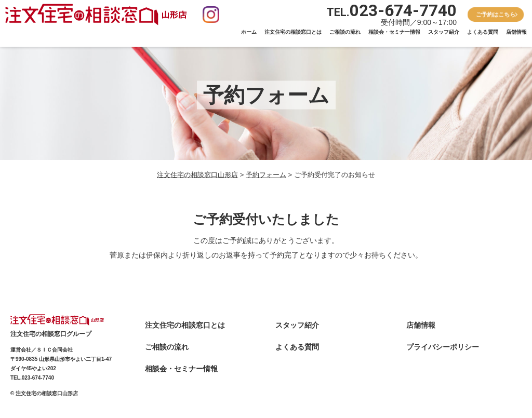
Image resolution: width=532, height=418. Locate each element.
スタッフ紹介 (444, 32)
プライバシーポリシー (443, 347)
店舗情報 (516, 32)
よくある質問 (483, 32)
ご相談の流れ (345, 32)
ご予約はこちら (496, 14)
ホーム (249, 32)
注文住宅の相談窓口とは (293, 32)
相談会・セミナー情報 (394, 32)
